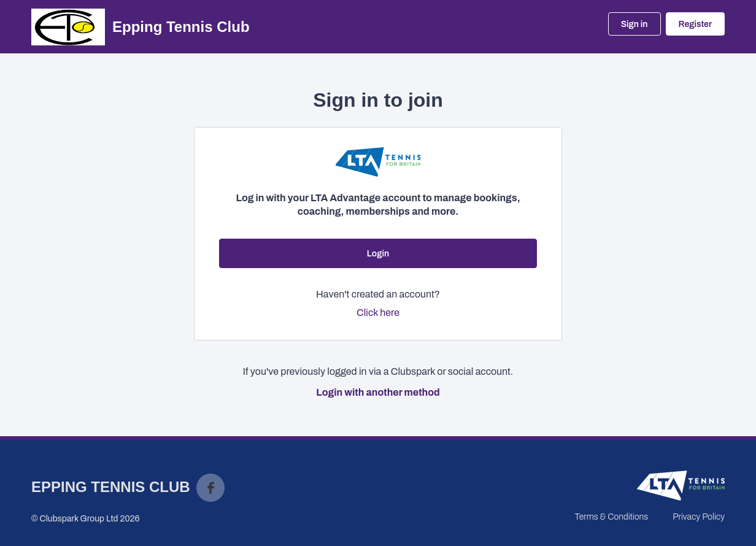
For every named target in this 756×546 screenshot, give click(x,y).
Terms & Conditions (611, 517)
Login (378, 254)
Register (695, 24)
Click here (378, 313)
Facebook (210, 488)
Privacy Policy (699, 517)
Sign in (634, 24)
